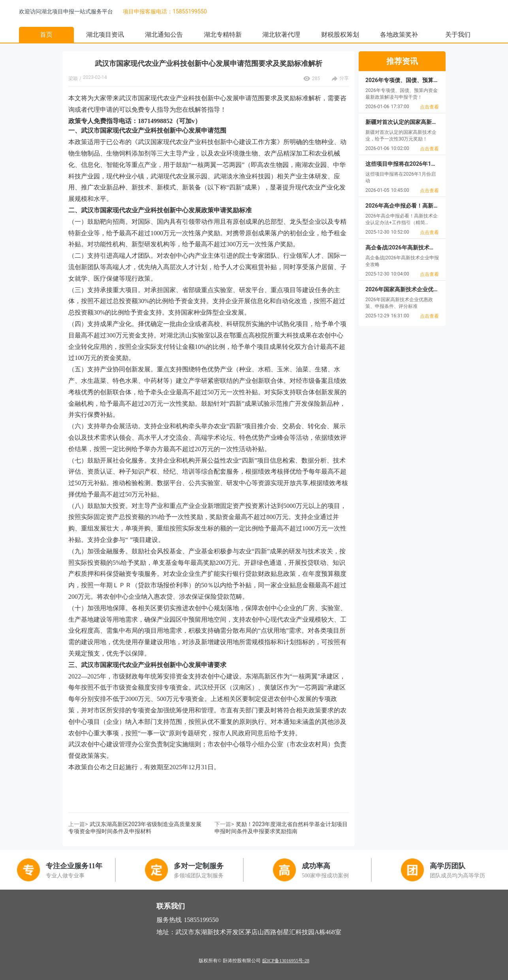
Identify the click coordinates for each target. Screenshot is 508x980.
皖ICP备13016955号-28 (286, 961)
